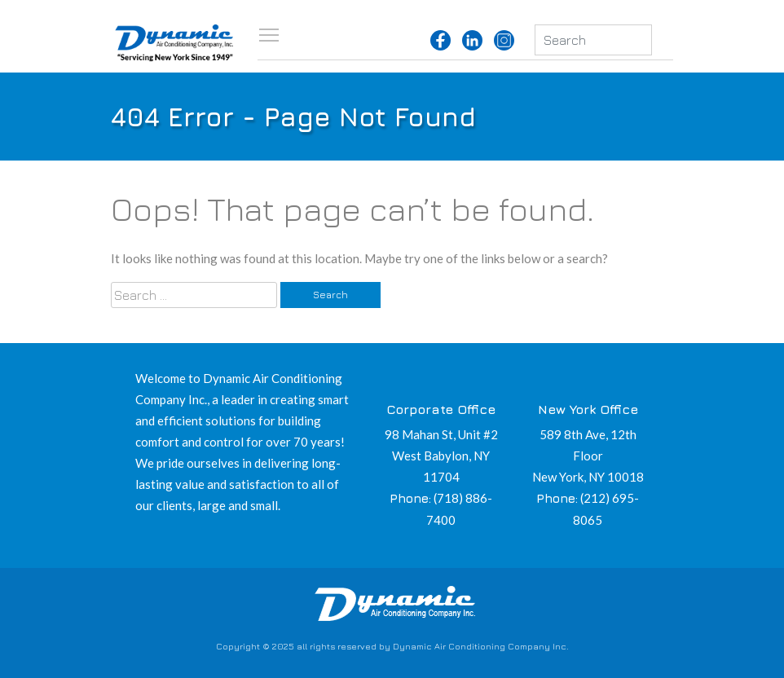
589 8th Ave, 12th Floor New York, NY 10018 (588, 456)
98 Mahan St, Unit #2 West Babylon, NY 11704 (441, 456)
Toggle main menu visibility (270, 34)
